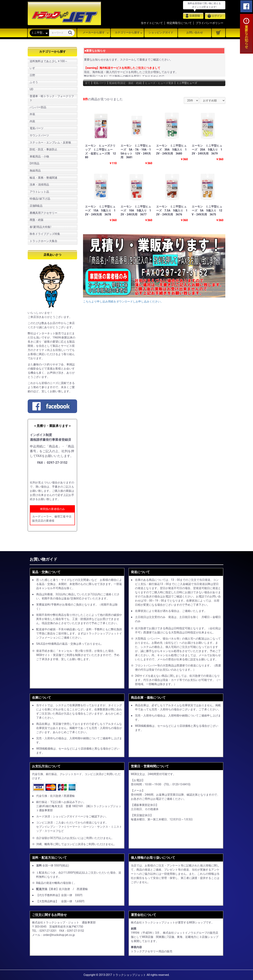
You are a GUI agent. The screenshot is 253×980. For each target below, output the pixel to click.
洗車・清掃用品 (39, 185)
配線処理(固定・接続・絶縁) (134, 83)
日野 (32, 75)
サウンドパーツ (39, 135)
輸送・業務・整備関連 (43, 178)
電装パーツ (37, 128)
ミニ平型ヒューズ (207, 83)
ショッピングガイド (161, 32)
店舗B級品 (36, 206)
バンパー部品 (38, 107)
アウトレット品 (39, 192)
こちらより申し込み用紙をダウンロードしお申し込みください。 (123, 301)
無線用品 (35, 171)
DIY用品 (34, 163)
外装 (32, 114)
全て (88, 83)
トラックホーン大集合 (43, 241)
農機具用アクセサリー (43, 213)
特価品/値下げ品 (40, 199)
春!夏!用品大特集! (40, 227)
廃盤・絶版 (37, 220)
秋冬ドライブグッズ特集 (45, 234)
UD (31, 89)
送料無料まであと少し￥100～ (49, 61)
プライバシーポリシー (210, 23)
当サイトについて (152, 23)
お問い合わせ (195, 32)
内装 (32, 121)
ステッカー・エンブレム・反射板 (50, 142)
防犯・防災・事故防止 (43, 149)
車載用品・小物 (39, 156)
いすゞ (34, 68)
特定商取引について (179, 23)
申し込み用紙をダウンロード (54, 473)
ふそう (34, 82)
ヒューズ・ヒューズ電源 (174, 83)
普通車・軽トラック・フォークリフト (52, 98)
